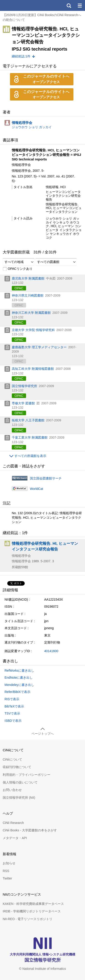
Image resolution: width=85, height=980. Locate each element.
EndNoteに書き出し (19, 678)
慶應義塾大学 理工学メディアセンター (39, 347)
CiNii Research (13, 823)
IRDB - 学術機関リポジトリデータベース (32, 911)
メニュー (80, 5)
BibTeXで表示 (14, 706)
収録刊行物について (17, 767)
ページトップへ (43, 734)
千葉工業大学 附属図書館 (30, 437)
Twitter (7, 878)
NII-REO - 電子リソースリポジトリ (28, 919)
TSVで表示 (12, 713)
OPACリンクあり (18, 269)
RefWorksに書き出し (19, 671)
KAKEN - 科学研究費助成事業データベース (33, 904)
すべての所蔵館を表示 (30, 456)
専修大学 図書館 (23, 403)
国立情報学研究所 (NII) (19, 798)
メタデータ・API (15, 838)
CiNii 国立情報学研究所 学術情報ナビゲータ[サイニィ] (20, 5)
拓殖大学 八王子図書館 (28, 420)
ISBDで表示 (13, 721)
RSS (6, 871)
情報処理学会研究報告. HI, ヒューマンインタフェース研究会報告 (45, 546)
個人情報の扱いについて (20, 782)
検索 (69, 5)
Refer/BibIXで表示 (17, 692)
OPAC (19, 288)
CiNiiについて (12, 759)
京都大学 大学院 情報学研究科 (33, 330)
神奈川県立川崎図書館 (28, 295)
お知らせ (9, 863)
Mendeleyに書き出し (19, 685)
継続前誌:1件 (21, 56)
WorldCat (36, 489)
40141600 (51, 651)
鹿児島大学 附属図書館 (28, 278)
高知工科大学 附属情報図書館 (33, 369)
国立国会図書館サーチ (46, 478)
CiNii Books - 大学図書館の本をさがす (30, 830)
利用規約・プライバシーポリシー (27, 775)
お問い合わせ (12, 790)
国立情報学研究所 (24, 386)
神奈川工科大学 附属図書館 (31, 313)
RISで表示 (12, 699)
